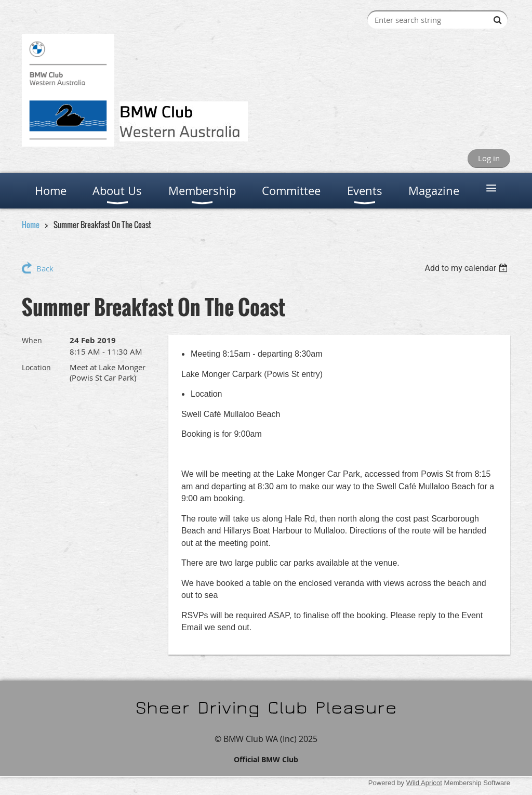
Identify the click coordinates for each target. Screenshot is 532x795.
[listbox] (467, 268)
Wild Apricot (424, 783)
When (32, 340)
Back (45, 268)
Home (31, 225)
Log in (489, 158)
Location (36, 367)
